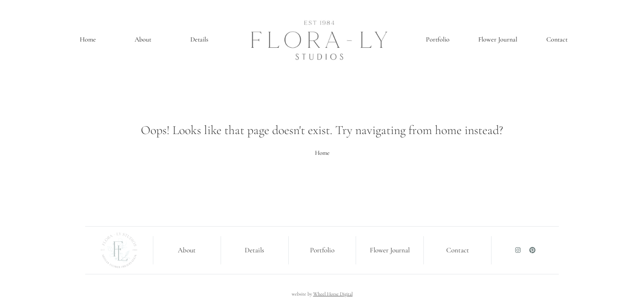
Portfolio (438, 39)
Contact (557, 39)
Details (199, 39)
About (143, 39)
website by (322, 294)
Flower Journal (498, 39)
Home (88, 39)
